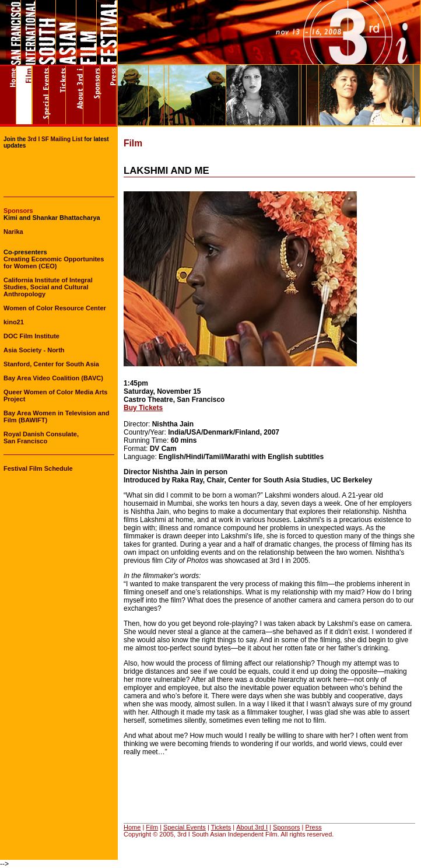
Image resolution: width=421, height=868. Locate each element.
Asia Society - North (34, 350)
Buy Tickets (143, 408)
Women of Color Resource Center (55, 308)
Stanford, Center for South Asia (51, 364)
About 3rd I (252, 827)
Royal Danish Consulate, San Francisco (41, 437)
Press (314, 827)
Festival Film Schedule (38, 468)
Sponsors (286, 827)
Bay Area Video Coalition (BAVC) (53, 378)
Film (152, 827)
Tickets (221, 827)
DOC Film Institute (31, 336)
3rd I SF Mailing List (55, 139)
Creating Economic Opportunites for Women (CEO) (54, 262)
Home (132, 827)
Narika (13, 232)
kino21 (14, 322)
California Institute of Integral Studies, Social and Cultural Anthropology (48, 287)
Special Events (185, 827)
